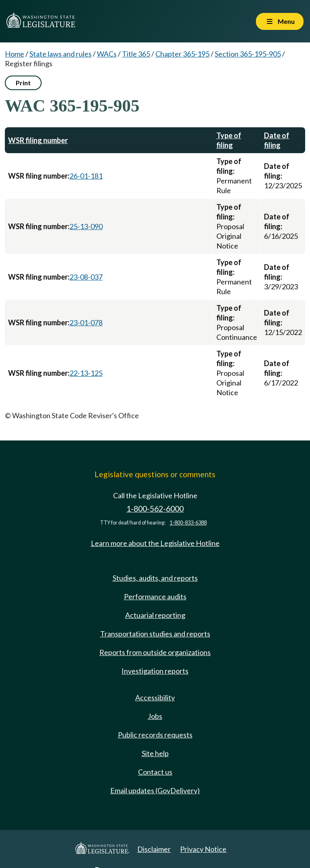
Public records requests (155, 735)
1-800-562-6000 (155, 509)
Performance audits (155, 596)
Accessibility (155, 697)
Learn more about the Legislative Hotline (155, 543)
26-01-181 (86, 176)
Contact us (155, 772)
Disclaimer (154, 849)
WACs (107, 54)
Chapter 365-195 (182, 54)
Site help (155, 753)
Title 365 (136, 54)
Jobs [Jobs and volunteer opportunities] (155, 716)
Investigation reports (155, 671)
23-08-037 (86, 277)
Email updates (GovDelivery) (155, 790)
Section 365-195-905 (248, 54)
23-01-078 (86, 322)
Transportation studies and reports (155, 634)
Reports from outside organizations (155, 652)
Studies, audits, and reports (155, 578)
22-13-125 (86, 373)
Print (23, 83)
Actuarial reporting (155, 615)
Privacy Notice (203, 849)
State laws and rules (61, 54)
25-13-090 (86, 226)
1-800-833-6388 (188, 523)
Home (15, 54)
